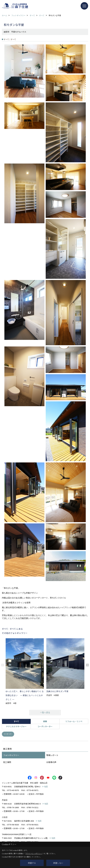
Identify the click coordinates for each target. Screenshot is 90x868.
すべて (9, 734)
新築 (45, 721)
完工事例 (7, 762)
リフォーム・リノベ (74, 721)
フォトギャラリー (11, 755)
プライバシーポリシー (34, 854)
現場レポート (52, 755)
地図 (46, 787)
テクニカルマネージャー (16, 726)
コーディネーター (45, 726)
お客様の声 (51, 762)
